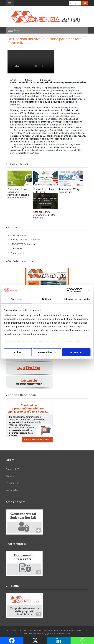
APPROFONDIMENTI (17, 235)
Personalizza (47, 352)
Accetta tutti (76, 352)
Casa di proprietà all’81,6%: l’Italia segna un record (44, 215)
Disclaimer (11, 476)
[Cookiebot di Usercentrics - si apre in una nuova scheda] (69, 290)
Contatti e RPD (13, 469)
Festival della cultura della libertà (44, 191)
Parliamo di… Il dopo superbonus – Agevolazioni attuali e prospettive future (18, 193)
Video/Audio (17, 249)
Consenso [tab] (16, 299)
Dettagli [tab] (47, 299)
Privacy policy (12, 483)
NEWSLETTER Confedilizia (23, 244)
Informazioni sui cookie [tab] (77, 299)
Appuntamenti (18, 253)
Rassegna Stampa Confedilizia (25, 239)
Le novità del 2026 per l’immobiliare (70, 191)
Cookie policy (12, 490)
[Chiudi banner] (89, 290)
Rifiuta (18, 352)
